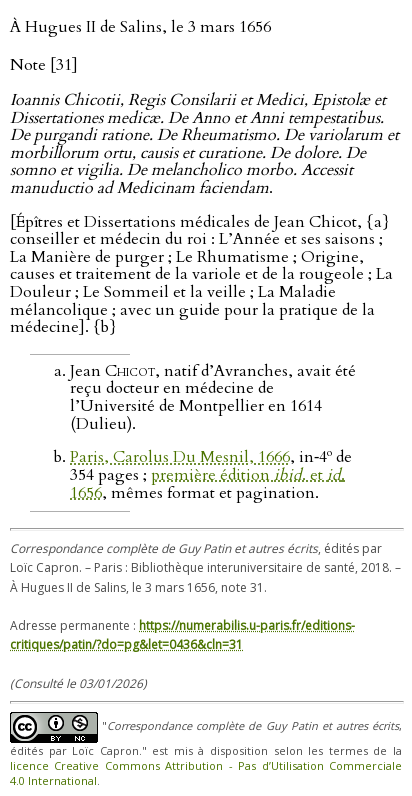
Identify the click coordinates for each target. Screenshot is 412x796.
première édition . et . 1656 (207, 484)
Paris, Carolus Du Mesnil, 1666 (180, 457)
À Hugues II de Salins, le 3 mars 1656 (140, 27)
